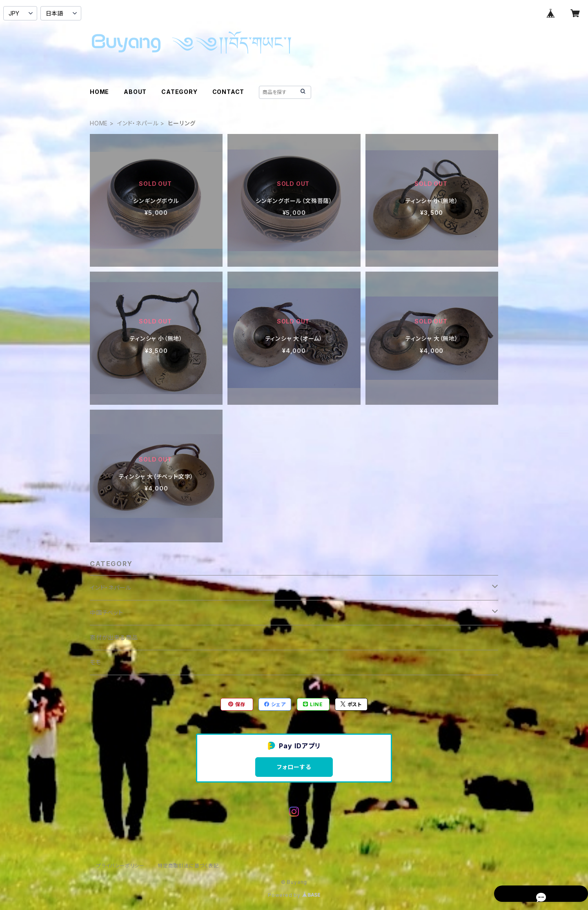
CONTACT (228, 92)
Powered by (294, 895)
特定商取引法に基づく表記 (188, 866)
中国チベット (107, 612)
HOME (99, 92)
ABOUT (135, 92)
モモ (96, 662)
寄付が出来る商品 (114, 637)
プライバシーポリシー (120, 866)
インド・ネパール (138, 123)
